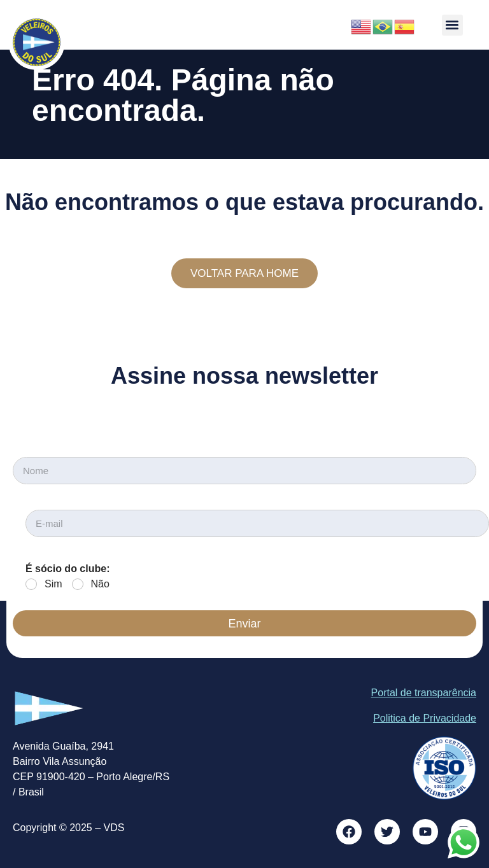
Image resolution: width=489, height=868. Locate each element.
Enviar (244, 624)
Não (100, 584)
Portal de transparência (424, 693)
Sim (53, 584)
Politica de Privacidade (425, 718)
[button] (452, 25)
